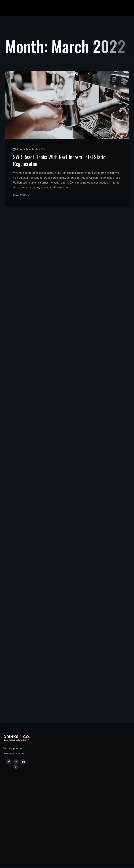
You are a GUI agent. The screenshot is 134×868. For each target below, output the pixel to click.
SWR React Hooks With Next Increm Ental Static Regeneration (59, 160)
